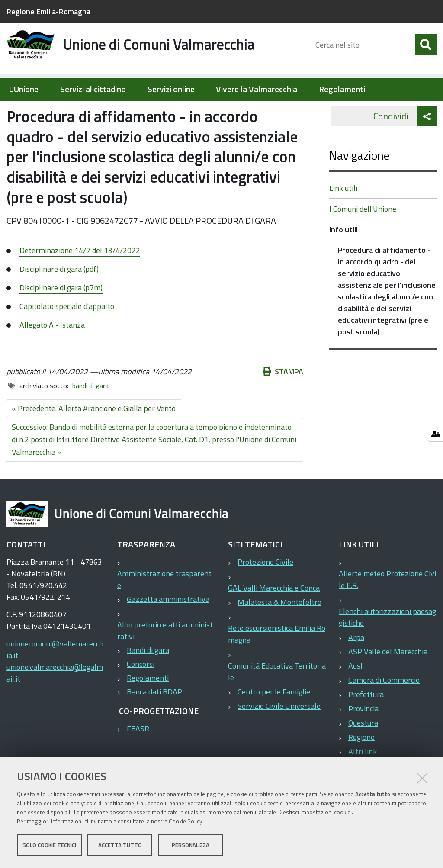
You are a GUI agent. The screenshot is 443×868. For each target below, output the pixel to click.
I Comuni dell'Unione (363, 236)
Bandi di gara (148, 678)
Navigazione (359, 183)
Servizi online (171, 89)
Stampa (283, 399)
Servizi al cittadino (93, 89)
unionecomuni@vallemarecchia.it (55, 677)
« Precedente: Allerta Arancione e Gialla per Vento (94, 436)
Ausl (355, 693)
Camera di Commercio (384, 708)
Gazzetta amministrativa (168, 627)
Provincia (363, 736)
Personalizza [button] (191, 845)
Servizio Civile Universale (279, 734)
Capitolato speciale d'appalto (67, 334)
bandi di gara (90, 413)
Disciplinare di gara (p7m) (61, 315)
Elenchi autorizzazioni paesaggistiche (387, 645)
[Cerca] (426, 51)
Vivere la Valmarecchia (257, 89)
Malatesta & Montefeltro (279, 630)
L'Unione (24, 89)
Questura (363, 751)
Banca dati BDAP (154, 719)
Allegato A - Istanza (52, 352)
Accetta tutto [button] (120, 845)
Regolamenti (342, 89)
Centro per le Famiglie (274, 719)
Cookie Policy (185, 822)
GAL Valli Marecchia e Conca (274, 616)
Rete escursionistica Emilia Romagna (277, 662)
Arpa (356, 665)
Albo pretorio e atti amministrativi (165, 658)
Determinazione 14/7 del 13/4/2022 (80, 278)
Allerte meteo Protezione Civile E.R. (387, 607)
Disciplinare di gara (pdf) (59, 297)
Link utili (343, 216)
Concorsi (141, 692)
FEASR (138, 756)
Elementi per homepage (62, 111)
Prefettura (366, 722)
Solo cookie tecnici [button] (49, 845)
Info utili (126, 111)
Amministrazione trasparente (164, 607)
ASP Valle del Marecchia (388, 679)
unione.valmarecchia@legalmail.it (55, 701)
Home (12, 111)
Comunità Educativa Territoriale (277, 699)
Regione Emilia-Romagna (48, 11)
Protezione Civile (265, 590)
